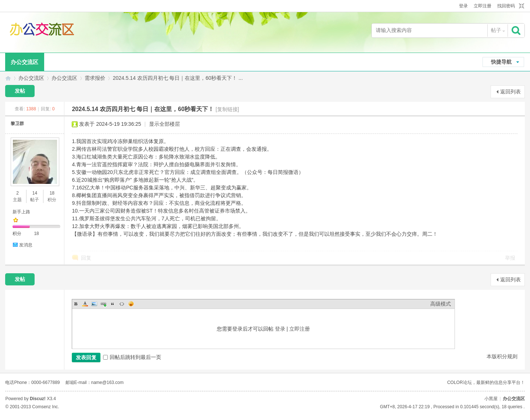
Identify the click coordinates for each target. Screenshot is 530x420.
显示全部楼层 (165, 124)
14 (35, 193)
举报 (510, 258)
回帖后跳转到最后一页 (132, 357)
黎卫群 (17, 124)
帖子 (496, 30)
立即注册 (483, 6)
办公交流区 (24, 62)
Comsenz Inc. (45, 407)
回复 (86, 258)
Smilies (131, 304)
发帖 (20, 91)
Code (122, 304)
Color (85, 304)
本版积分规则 (502, 356)
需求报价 (95, 78)
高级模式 (441, 304)
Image (94, 304)
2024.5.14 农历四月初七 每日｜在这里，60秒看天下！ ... (178, 78)
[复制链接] (227, 109)
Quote (113, 304)
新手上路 (21, 212)
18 (52, 193)
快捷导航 (501, 62)
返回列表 (510, 92)
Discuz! (38, 399)
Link (103, 304)
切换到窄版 (521, 6)
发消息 (26, 245)
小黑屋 (491, 399)
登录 (463, 6)
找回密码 (506, 6)
